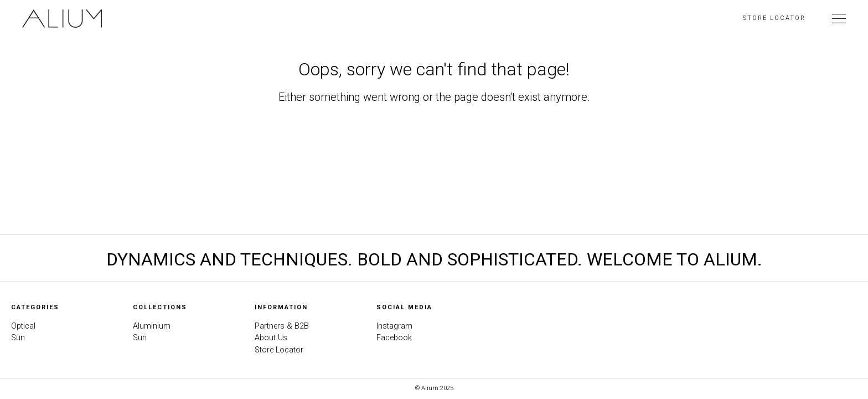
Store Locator (774, 18)
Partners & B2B (282, 326)
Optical (23, 326)
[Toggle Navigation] (839, 18)
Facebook (394, 338)
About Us (271, 338)
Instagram (394, 326)
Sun (18, 338)
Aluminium (152, 326)
